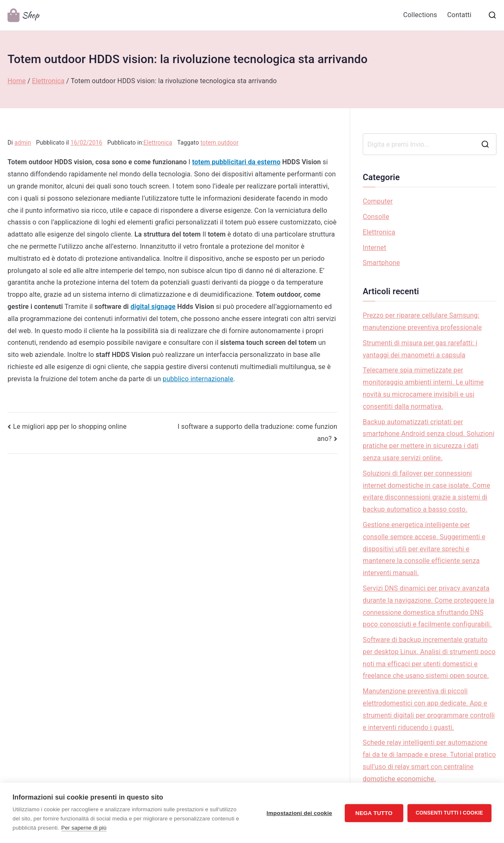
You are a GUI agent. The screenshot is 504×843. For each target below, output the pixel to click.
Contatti (459, 15)
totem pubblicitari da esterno (236, 162)
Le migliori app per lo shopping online (70, 427)
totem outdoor (220, 143)
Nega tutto (374, 813)
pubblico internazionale (198, 379)
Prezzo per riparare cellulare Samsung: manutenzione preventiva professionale (422, 321)
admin (23, 143)
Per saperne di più (84, 828)
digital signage (153, 307)
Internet (374, 248)
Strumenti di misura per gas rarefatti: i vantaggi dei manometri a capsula (420, 349)
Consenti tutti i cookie (449, 813)
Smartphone (381, 263)
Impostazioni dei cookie (299, 813)
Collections (420, 15)
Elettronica (158, 143)
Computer (378, 201)
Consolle (376, 217)
